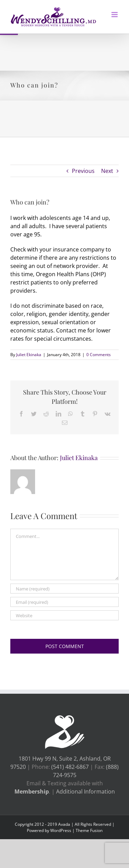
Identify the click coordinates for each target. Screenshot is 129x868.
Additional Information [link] (85, 791)
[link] (53, 17)
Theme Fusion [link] (89, 830)
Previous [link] (83, 171)
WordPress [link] (61, 830)
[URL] (64, 615)
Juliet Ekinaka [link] (29, 355)
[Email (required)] (64, 602)
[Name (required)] (64, 589)
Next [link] (107, 171)
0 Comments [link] (99, 355)
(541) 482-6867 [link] (71, 767)
